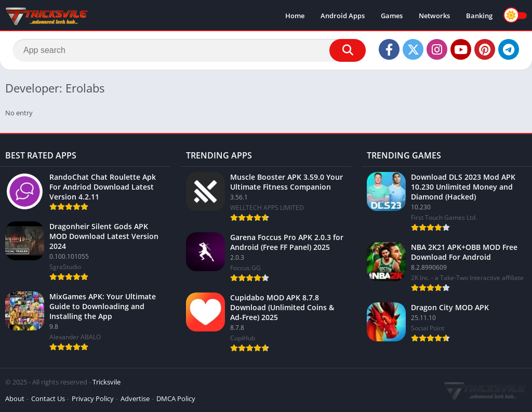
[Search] (189, 50)
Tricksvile (107, 382)
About (15, 398)
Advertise (135, 398)
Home (295, 16)
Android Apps (343, 16)
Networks (434, 16)
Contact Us (48, 398)
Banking (479, 16)
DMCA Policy (176, 398)
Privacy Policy (93, 398)
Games (392, 16)
